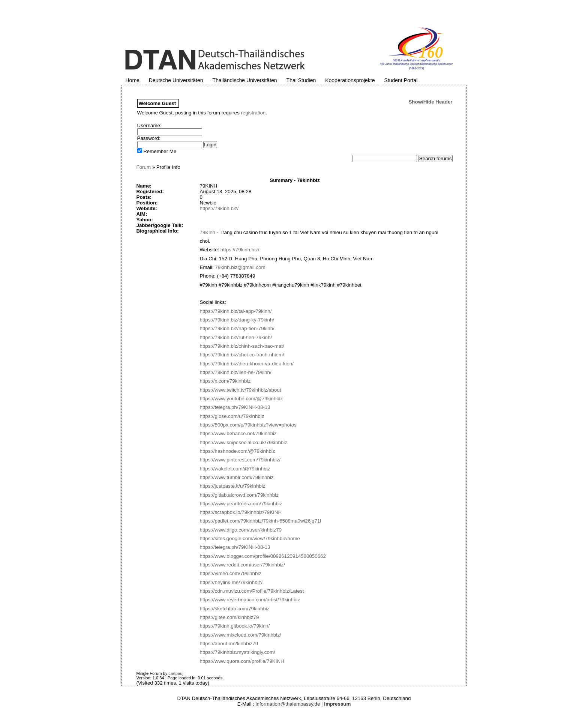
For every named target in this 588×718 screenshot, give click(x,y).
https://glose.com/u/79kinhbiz (232, 416)
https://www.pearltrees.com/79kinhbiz (241, 504)
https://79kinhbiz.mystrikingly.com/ (238, 652)
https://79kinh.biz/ (219, 208)
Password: (149, 138)
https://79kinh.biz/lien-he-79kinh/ (236, 372)
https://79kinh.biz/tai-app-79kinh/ (236, 311)
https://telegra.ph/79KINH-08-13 (235, 407)
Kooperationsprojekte (350, 80)
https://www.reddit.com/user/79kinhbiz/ (242, 565)
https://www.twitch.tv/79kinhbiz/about (241, 390)
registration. (254, 113)
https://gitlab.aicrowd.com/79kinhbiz (239, 495)
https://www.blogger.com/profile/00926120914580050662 (263, 556)
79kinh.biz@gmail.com (240, 267)
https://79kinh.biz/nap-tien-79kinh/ (237, 328)
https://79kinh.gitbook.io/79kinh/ (235, 626)
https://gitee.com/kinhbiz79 (229, 617)
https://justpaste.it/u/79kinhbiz (233, 486)
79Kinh (208, 232)
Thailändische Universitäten (245, 80)
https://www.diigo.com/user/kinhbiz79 (241, 530)
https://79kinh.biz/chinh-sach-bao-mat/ (242, 346)
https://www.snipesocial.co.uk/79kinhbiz (244, 442)
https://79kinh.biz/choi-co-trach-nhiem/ (242, 355)
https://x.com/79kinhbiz (225, 381)
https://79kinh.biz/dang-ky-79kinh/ (237, 320)
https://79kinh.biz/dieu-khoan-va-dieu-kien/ (247, 364)
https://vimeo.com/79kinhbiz (231, 573)
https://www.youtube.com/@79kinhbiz (241, 399)
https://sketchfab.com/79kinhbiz (235, 609)
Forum (144, 167)
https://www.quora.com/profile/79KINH (242, 661)
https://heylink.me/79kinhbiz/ (231, 582)
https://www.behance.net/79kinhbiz (238, 433)
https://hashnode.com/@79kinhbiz (238, 451)
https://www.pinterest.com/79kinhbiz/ (240, 460)
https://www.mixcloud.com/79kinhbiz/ (241, 635)
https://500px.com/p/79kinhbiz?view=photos (248, 425)
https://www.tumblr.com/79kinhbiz (237, 477)
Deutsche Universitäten (176, 80)
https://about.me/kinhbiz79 (229, 644)
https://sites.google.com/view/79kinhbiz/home (250, 538)
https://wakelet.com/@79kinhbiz (235, 469)
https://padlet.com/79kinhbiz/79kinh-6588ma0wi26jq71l (261, 521)
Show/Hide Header (430, 102)
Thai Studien (301, 80)
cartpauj (176, 673)
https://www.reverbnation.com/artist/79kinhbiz (250, 600)
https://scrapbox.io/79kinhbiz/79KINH (241, 512)
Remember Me (157, 151)
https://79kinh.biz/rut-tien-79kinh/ (236, 337)
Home (133, 80)
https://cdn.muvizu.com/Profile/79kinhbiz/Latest (252, 591)
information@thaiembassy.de (288, 704)
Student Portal (401, 80)
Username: (149, 125)
